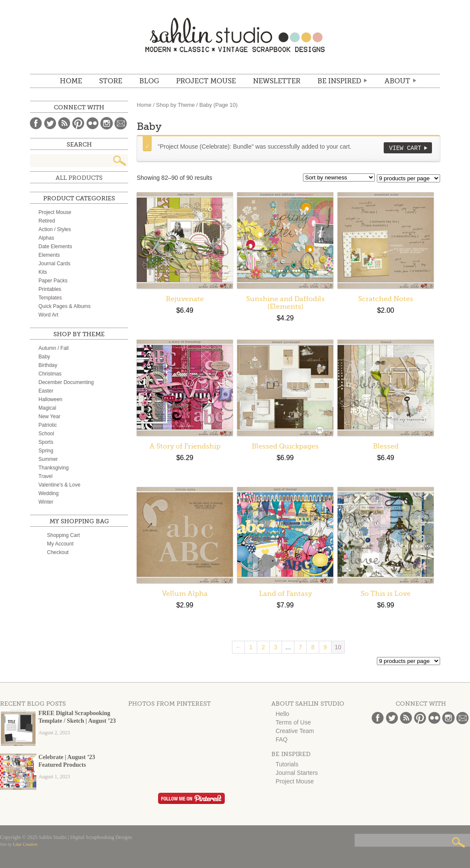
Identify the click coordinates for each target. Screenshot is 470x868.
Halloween (50, 399)
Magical (47, 408)
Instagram (107, 123)
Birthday (48, 365)
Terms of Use (293, 722)
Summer (48, 459)
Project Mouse (206, 81)
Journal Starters (297, 773)
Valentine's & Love (59, 485)
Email (121, 123)
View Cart (405, 148)
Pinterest (78, 123)
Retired (47, 221)
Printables (50, 289)
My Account (60, 544)
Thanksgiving (54, 468)
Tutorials (287, 764)
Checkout (58, 552)
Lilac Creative (25, 844)
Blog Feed (64, 123)
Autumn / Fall (54, 348)
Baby (44, 357)
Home (71, 81)
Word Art (48, 315)
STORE (111, 81)
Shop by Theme (175, 105)
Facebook (36, 123)
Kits (43, 272)
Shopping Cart (63, 535)
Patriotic (48, 425)
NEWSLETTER (277, 81)
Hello (282, 714)
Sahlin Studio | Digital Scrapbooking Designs (235, 35)
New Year (49, 416)
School (46, 434)
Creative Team (295, 731)
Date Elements (55, 246)
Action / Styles (55, 229)
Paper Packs (53, 281)
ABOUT (397, 81)
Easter (46, 391)
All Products (79, 178)
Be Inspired (339, 81)
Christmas (50, 374)
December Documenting (66, 382)
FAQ (282, 739)
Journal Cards (54, 264)
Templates (50, 298)
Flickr (93, 123)
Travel (46, 476)
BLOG (149, 81)
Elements (49, 255)
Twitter (50, 123)
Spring (46, 451)
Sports (46, 442)
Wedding (48, 493)
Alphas (46, 238)
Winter (46, 502)
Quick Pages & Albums (65, 306)
